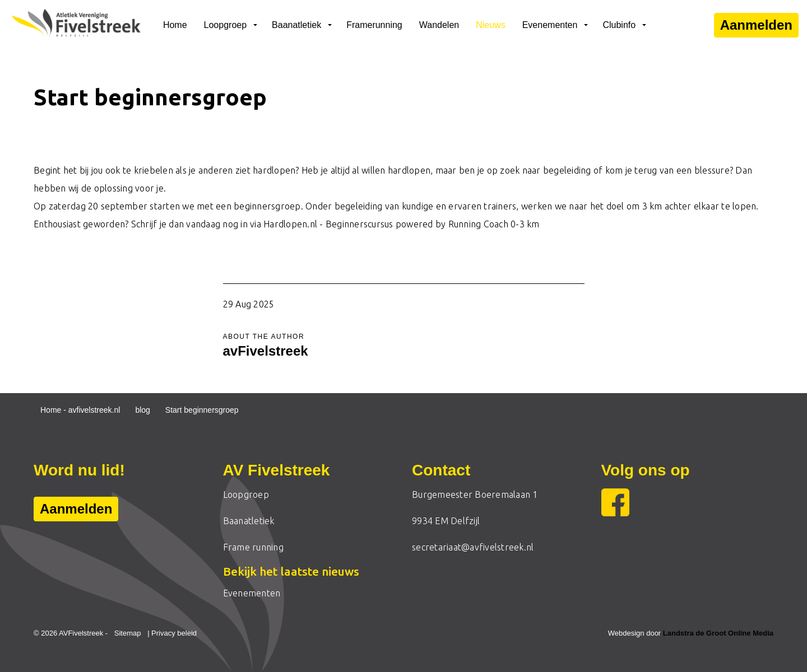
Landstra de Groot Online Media (718, 633)
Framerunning (374, 25)
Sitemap (128, 633)
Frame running (253, 547)
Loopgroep (226, 25)
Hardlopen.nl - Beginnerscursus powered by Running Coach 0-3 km (402, 224)
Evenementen (550, 25)
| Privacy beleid (172, 633)
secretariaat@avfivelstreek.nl (473, 547)
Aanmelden (756, 25)
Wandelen (439, 25)
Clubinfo (619, 25)
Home (175, 25)
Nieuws (490, 25)
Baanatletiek (296, 25)
